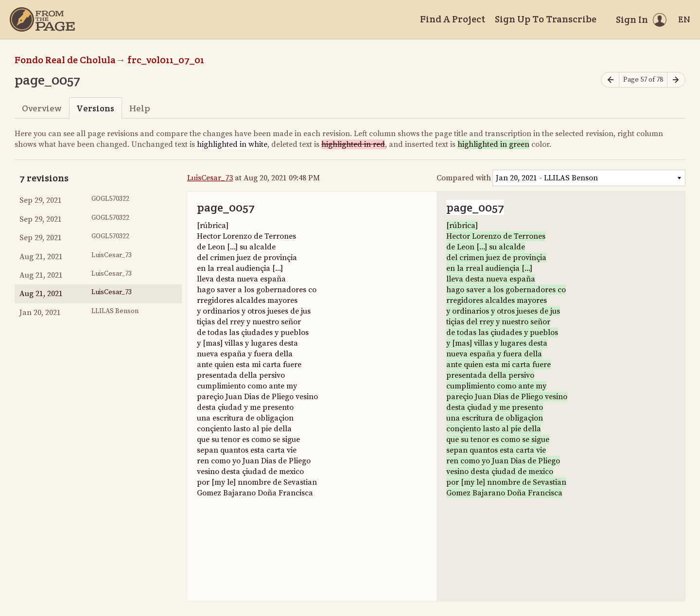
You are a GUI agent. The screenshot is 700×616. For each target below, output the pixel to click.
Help (140, 108)
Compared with (464, 178)
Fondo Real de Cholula (65, 60)
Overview (42, 108)
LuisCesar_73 (210, 178)
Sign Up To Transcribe (546, 19)
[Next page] (676, 80)
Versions (95, 108)
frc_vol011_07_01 (166, 60)
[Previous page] (610, 80)
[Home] (42, 19)
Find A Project (453, 19)
